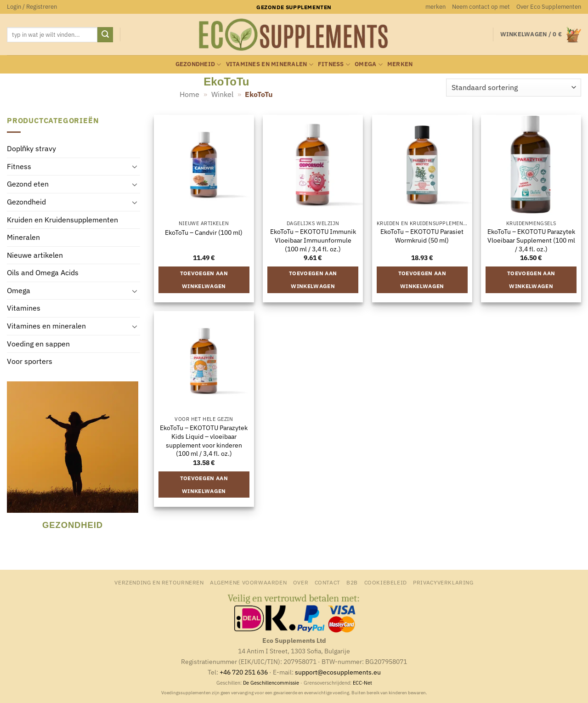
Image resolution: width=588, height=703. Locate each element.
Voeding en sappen (38, 344)
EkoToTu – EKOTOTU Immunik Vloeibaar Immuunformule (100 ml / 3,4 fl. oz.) (313, 240)
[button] (32, 7)
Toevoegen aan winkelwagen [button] (204, 280)
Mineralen (23, 238)
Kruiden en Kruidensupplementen (62, 220)
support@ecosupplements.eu (338, 672)
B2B (352, 582)
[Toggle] (135, 167)
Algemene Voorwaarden (248, 582)
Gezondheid (198, 65)
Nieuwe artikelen (35, 255)
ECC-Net (362, 683)
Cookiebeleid (386, 582)
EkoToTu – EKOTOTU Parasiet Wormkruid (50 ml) (422, 236)
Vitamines (24, 308)
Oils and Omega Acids (43, 273)
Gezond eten (28, 184)
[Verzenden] (105, 35)
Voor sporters (30, 362)
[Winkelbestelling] (514, 88)
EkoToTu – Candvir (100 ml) (204, 232)
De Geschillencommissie (271, 683)
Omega (369, 65)
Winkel (222, 94)
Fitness (334, 65)
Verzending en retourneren (159, 582)
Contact (328, 582)
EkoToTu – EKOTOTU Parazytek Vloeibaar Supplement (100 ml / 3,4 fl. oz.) (531, 240)
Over (301, 582)
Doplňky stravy (31, 149)
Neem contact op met (481, 7)
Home (189, 94)
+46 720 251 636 (244, 672)
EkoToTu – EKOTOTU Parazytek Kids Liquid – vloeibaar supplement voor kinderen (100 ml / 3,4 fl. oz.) (204, 441)
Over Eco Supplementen (549, 7)
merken (435, 7)
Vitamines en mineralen (270, 65)
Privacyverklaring (443, 582)
